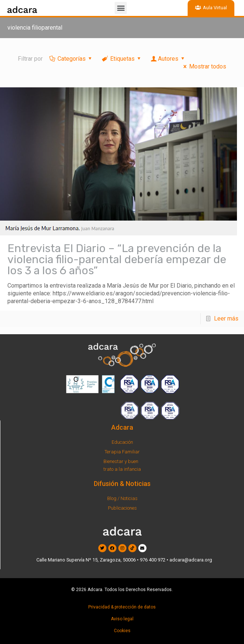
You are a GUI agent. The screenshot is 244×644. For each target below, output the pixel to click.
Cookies (122, 631)
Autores (168, 59)
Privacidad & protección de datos (122, 607)
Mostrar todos (204, 66)
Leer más (226, 318)
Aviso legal (122, 619)
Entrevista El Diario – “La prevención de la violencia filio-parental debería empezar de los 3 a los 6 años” (117, 259)
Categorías (71, 59)
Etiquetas (122, 59)
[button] (121, 8)
